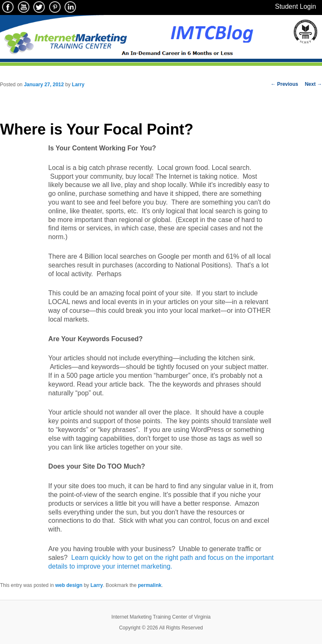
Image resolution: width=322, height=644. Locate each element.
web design (69, 585)
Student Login (296, 6)
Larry (78, 85)
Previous (285, 84)
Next (313, 84)
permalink (150, 585)
